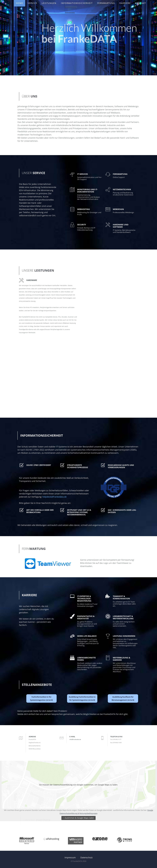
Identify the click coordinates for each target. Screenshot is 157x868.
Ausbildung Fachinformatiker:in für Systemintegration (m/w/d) (82, 698)
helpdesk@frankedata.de (54, 497)
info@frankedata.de (75, 739)
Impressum (70, 857)
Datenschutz (86, 857)
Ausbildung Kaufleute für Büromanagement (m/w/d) (123, 698)
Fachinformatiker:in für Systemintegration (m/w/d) (41, 698)
